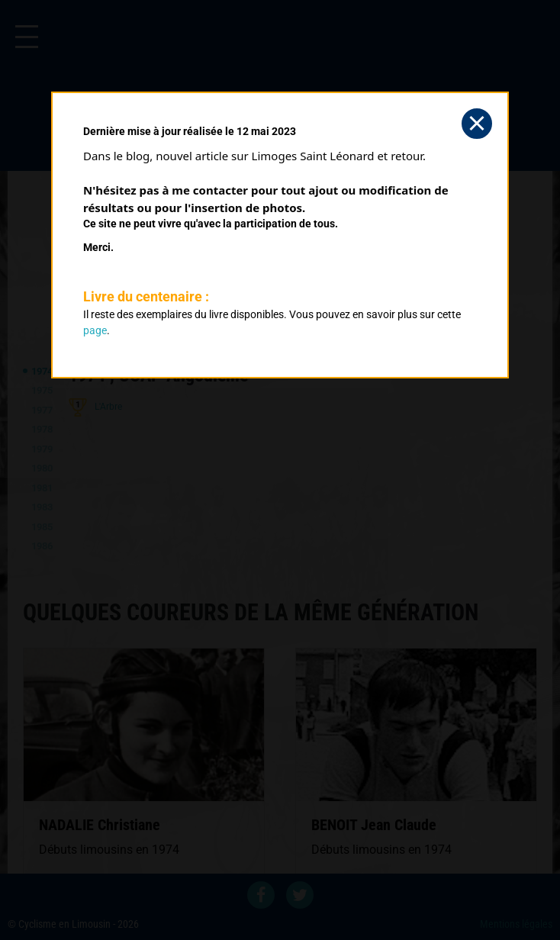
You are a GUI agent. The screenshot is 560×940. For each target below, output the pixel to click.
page (95, 330)
